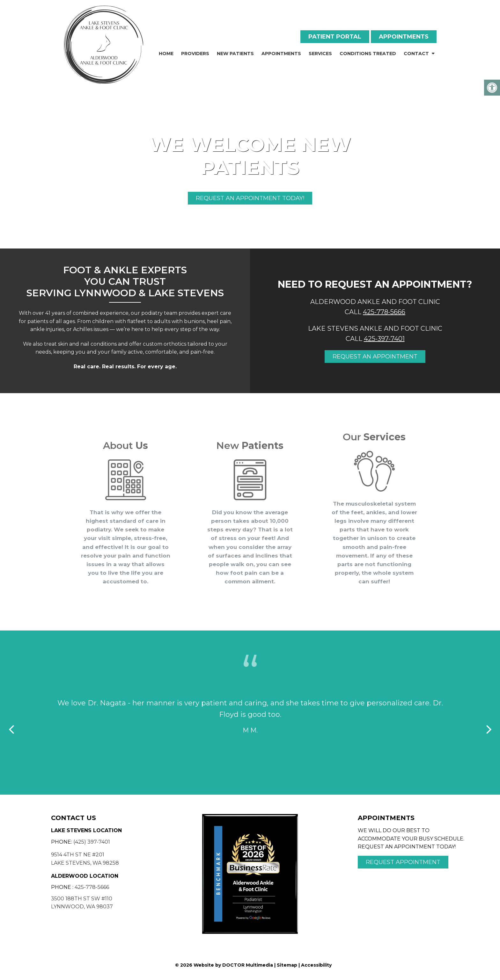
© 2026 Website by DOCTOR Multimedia (224, 965)
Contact (416, 54)
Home (166, 54)
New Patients (235, 54)
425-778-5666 (384, 312)
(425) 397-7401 (92, 842)
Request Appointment (403, 862)
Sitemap (287, 965)
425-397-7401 (384, 339)
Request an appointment (375, 357)
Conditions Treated (368, 54)
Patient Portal (335, 37)
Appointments (404, 37)
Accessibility (316, 965)
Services (320, 54)
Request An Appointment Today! (250, 198)
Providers (195, 54)
